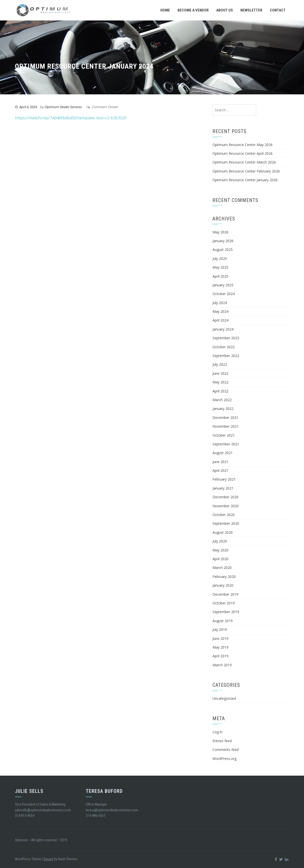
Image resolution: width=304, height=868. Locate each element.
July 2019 (220, 629)
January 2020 (223, 585)
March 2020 (222, 568)
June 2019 (220, 638)
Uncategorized (224, 698)
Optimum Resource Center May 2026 (243, 145)
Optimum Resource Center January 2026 (245, 180)
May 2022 (220, 382)
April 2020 (220, 559)
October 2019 (224, 603)
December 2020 (225, 497)
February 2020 (224, 577)
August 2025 (223, 250)
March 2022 (222, 400)
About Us (225, 10)
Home (165, 10)
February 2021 (224, 479)
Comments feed (226, 750)
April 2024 (220, 320)
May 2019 (220, 647)
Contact (278, 10)
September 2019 (226, 612)
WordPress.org (224, 759)
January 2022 (223, 409)
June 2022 (220, 373)
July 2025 (220, 259)
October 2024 (224, 294)
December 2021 (225, 418)
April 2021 (220, 470)
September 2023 (226, 338)
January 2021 (223, 488)
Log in (217, 732)
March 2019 (222, 665)
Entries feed (222, 741)
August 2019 (223, 621)
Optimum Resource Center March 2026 (244, 162)
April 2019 (220, 656)
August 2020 (223, 532)
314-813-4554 (25, 816)
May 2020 (220, 550)
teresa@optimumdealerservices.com (112, 810)
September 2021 (226, 444)
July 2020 (220, 541)
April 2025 (220, 276)
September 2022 (226, 356)
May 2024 (220, 311)
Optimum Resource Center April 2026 (243, 153)
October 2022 (224, 347)
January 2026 (223, 241)
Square (48, 859)
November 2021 (226, 426)
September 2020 (226, 523)
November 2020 (226, 506)
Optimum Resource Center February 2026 (246, 171)
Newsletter (251, 10)
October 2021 (224, 435)
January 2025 (223, 285)
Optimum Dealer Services (63, 107)
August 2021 (223, 453)
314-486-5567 (96, 816)
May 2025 (220, 267)
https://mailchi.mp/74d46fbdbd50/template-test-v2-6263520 (71, 118)
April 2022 (220, 391)
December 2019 (225, 594)
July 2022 (220, 364)
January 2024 (223, 329)
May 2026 (220, 232)
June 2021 (220, 462)
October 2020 (224, 515)
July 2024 (220, 303)
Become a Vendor (193, 10)
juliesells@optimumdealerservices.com (43, 810)
